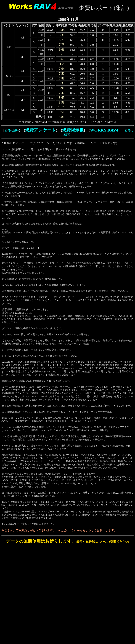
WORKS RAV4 (104, 130)
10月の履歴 (12, 131)
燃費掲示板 (73, 130)
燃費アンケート (41, 130)
